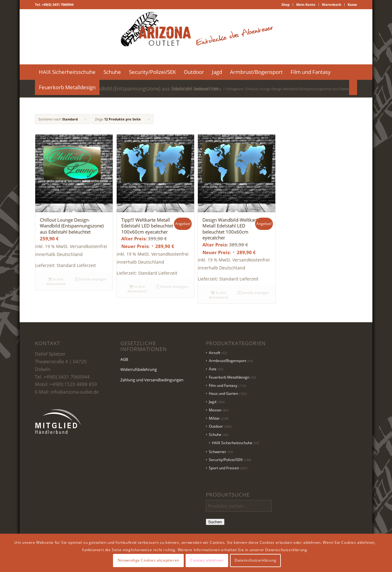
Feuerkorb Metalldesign (229, 377)
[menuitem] (286, 5)
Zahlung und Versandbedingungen (152, 380)
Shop (286, 4)
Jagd (213, 402)
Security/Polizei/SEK (226, 460)
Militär (214, 418)
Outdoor (216, 426)
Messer (215, 410)
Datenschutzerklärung (255, 560)
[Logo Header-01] (196, 37)
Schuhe (215, 435)
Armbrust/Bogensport (228, 361)
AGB (124, 359)
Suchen (215, 522)
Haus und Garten (223, 393)
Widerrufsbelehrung (139, 369)
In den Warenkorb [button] (56, 281)
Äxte (213, 369)
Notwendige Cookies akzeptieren (148, 560)
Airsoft (215, 353)
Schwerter (218, 452)
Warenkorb (332, 4)
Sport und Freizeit (224, 468)
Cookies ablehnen (207, 560)
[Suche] (353, 87)
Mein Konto (306, 4)
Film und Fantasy (223, 385)
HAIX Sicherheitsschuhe (232, 443)
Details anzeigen (91, 280)
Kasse (352, 4)
